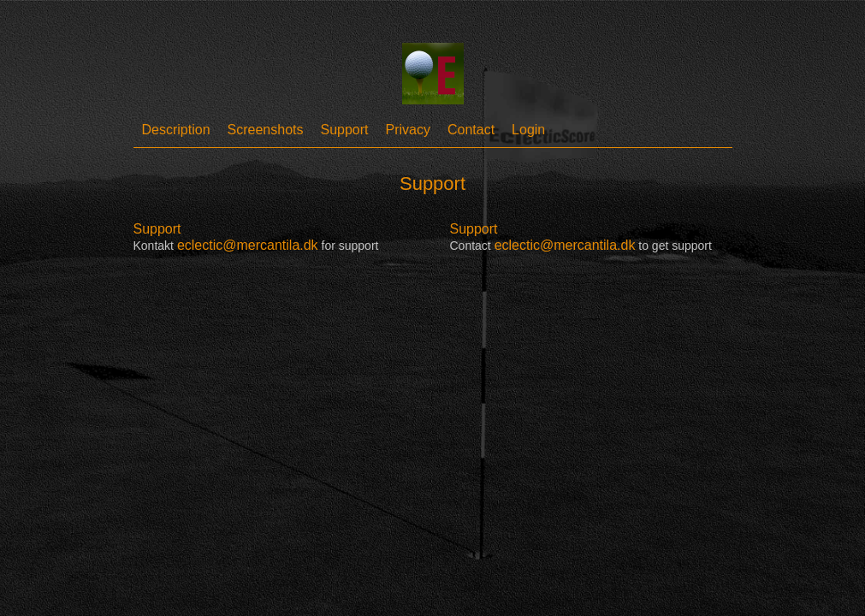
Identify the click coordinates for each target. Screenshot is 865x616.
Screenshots (266, 130)
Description (176, 130)
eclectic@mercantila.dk (248, 245)
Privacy (408, 130)
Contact (471, 130)
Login (528, 130)
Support (344, 130)
